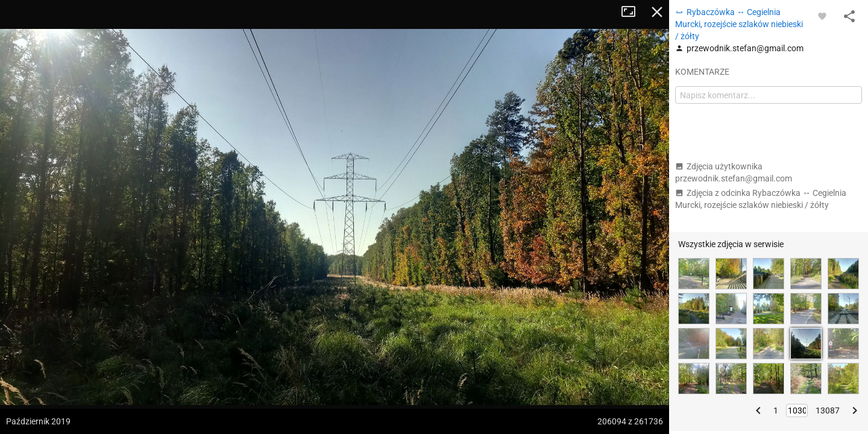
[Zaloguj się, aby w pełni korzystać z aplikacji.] (822, 16)
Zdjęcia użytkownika (734, 172)
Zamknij (657, 12)
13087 (828, 410)
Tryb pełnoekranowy (633, 12)
